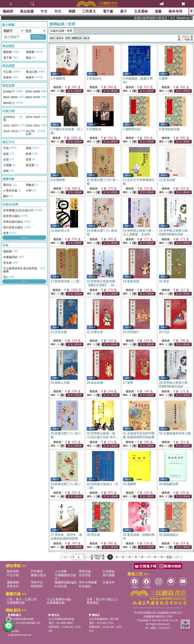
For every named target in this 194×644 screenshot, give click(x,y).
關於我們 (13, 571)
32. (175, 433)
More (24, 238)
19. (131, 281)
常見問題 (85, 575)
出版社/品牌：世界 (61, 31)
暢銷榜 (8, 11)
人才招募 (61, 571)
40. (169, 535)
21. (59, 332)
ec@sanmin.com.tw (20, 635)
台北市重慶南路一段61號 (104, 619)
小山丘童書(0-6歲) (59, 599)
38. (93, 535)
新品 (27, 11)
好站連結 (85, 586)
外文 (58, 11)
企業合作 (109, 582)
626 (169, 557)
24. (164, 332)
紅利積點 (109, 571)
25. (60, 383)
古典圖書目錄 (56, 603)
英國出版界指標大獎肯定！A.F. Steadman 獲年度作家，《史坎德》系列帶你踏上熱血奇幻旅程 (175, 18)
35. (130, 484)
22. (95, 332)
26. (95, 383)
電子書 (108, 11)
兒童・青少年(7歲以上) (102, 599)
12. (167, 180)
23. (131, 332)
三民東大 (89, 11)
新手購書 (109, 575)
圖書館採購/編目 (66, 582)
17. (66, 281)
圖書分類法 (38, 575)
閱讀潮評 (37, 586)
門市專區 (37, 571)
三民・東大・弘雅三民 (22, 599)
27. (128, 383)
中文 (44, 11)
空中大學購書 (88, 582)
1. (58, 79)
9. (58, 180)
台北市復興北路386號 (21, 619)
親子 (124, 11)
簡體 (72, 11)
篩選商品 (38, 37)
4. (163, 79)
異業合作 (13, 586)
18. (102, 285)
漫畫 (158, 11)
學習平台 (37, 582)
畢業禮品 (93, 603)
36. (169, 484)
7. (132, 129)
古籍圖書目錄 (16, 603)
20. (164, 281)
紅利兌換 (61, 586)
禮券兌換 (85, 571)
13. (60, 231)
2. (94, 79)
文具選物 (141, 11)
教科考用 (175, 11)
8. (169, 129)
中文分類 (13, 575)
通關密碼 (13, 582)
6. (94, 129)
